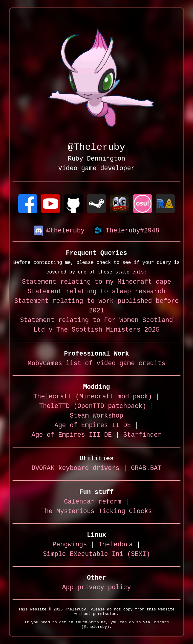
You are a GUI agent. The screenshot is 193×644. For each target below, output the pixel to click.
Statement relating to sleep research (97, 292)
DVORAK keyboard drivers (75, 469)
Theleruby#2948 (126, 230)
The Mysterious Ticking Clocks (96, 512)
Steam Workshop (96, 416)
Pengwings (70, 545)
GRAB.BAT (146, 469)
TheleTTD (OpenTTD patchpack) (93, 407)
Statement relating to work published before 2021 (96, 306)
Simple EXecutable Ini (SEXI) (96, 555)
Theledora (115, 545)
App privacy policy (96, 588)
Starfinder (143, 435)
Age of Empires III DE (72, 435)
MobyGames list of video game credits (97, 364)
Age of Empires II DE (93, 426)
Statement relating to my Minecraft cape (96, 282)
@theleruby (59, 230)
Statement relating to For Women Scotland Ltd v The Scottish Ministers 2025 (96, 325)
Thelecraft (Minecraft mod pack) (93, 397)
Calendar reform (93, 502)
